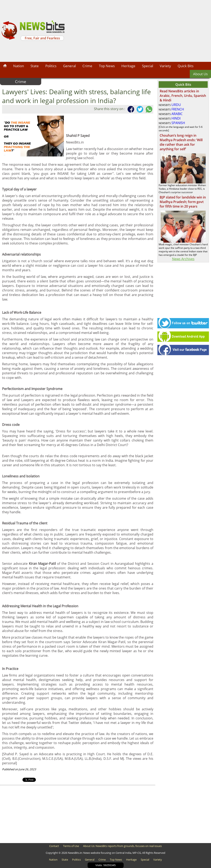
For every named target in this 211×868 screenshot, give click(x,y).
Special (148, 66)
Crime (87, 66)
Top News (107, 66)
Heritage (128, 66)
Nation (19, 66)
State (35, 66)
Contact (54, 846)
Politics (51, 66)
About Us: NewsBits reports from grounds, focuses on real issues (122, 846)
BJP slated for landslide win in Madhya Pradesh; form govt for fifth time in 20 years (183, 202)
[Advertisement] (138, 31)
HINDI (176, 118)
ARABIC (177, 114)
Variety (165, 66)
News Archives (183, 259)
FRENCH (178, 109)
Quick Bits (186, 66)
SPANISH (178, 123)
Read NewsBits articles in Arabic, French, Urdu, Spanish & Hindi (183, 96)
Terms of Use (71, 846)
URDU (176, 105)
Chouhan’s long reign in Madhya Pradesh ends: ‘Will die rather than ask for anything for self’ (181, 142)
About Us (200, 74)
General (69, 66)
